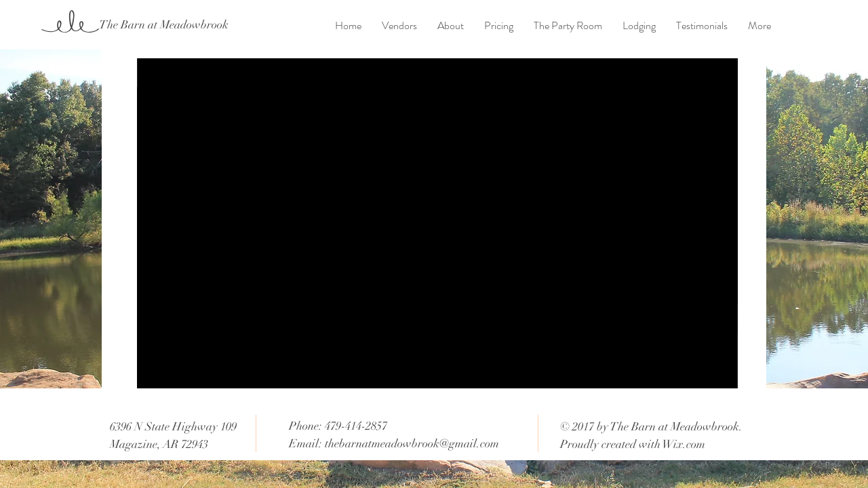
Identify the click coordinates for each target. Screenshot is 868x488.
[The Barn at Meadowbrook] (163, 25)
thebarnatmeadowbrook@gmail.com (412, 444)
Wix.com (684, 444)
